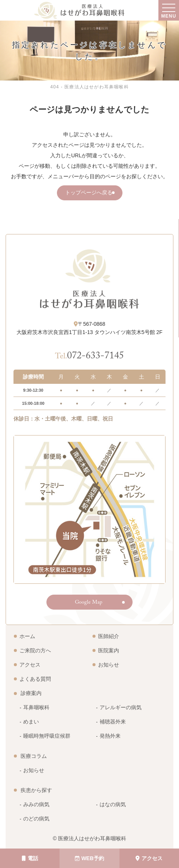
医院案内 (109, 650)
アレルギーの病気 (121, 707)
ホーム (27, 636)
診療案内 (31, 693)
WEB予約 (89, 858)
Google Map (89, 603)
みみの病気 (36, 804)
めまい (31, 722)
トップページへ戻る (89, 194)
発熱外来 (110, 736)
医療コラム (34, 756)
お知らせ (109, 665)
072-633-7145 (89, 357)
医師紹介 (109, 636)
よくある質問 (35, 679)
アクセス (149, 858)
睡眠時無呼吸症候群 (47, 736)
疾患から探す (36, 790)
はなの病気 (113, 804)
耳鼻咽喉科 (36, 707)
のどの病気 (36, 819)
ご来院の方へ (35, 650)
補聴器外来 (113, 722)
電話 (30, 858)
